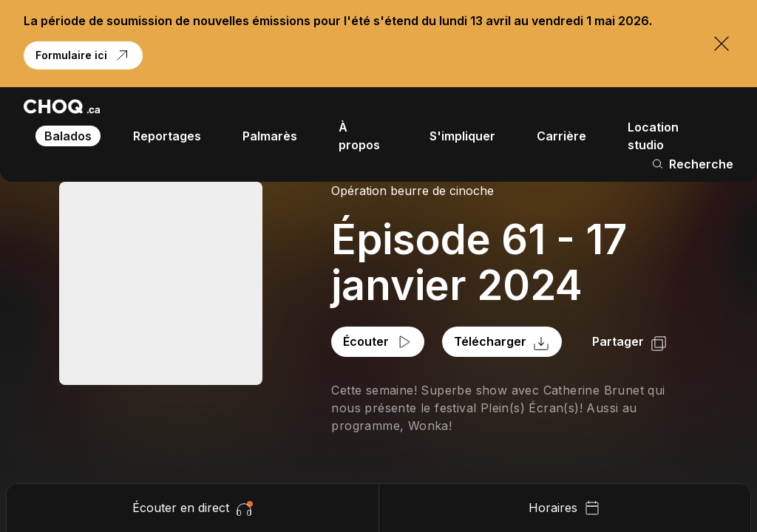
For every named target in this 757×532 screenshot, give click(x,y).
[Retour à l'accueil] (62, 106)
